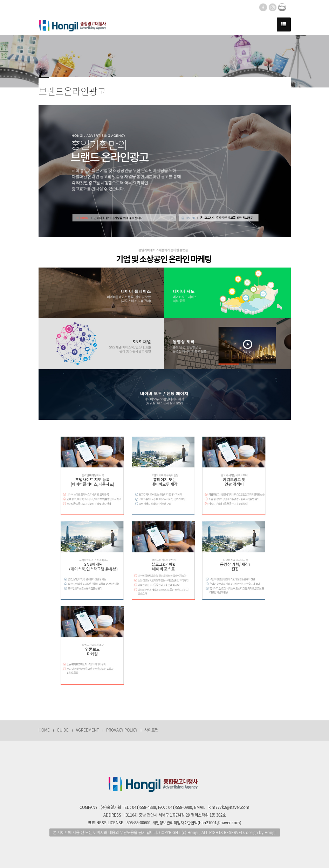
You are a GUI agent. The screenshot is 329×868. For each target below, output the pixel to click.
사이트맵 (151, 730)
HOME (44, 730)
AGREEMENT (87, 730)
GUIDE (63, 730)
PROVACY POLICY (122, 730)
